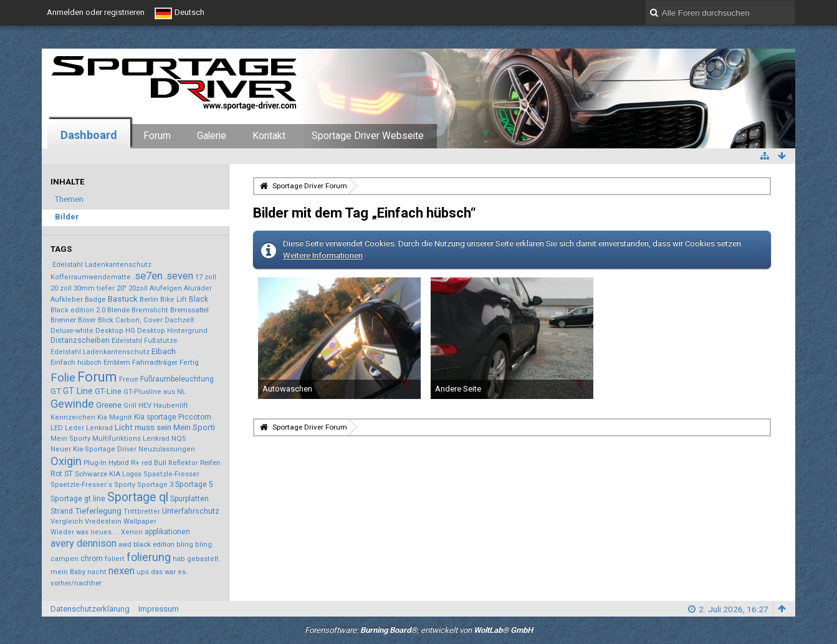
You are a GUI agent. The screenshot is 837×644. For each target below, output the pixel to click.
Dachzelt (179, 320)
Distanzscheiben (80, 340)
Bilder (67, 217)
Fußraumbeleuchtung (177, 379)
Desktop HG (115, 331)
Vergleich (67, 521)
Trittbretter (142, 512)
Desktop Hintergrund (172, 331)
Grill (130, 406)
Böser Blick (96, 320)
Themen (69, 199)
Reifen (210, 463)
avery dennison (84, 543)
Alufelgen (166, 288)
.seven (179, 276)
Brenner (63, 320)
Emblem (117, 362)
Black (198, 299)
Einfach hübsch (76, 362)
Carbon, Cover (139, 320)
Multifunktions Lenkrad (131, 439)
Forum (157, 136)
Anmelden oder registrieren (96, 12)
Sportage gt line (78, 499)
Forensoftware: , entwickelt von (419, 630)
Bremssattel (189, 310)
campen (65, 559)
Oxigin (66, 461)
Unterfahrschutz (191, 511)
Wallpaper (140, 521)
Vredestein (103, 521)
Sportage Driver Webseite (368, 136)
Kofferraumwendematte (91, 277)
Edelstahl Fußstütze (145, 341)
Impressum (159, 609)
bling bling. (195, 545)
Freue (129, 379)
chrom (92, 559)
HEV (145, 405)
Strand (62, 511)
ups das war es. (162, 572)
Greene (109, 405)
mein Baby (68, 572)
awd (125, 545)
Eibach (164, 351)
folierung (149, 557)
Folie (63, 378)
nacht (97, 572)
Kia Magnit (115, 417)
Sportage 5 (194, 484)
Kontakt (269, 136)
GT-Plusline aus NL (155, 392)
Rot (56, 474)
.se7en (148, 276)
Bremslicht (150, 310)
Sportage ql (138, 497)
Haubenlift (171, 406)
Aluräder (198, 288)
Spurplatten (189, 499)
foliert (115, 559)
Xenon (132, 532)
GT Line (78, 391)
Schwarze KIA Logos (108, 474)
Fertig (189, 363)
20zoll (138, 288)
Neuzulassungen (167, 449)
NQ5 (179, 438)
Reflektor (183, 463)
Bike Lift (174, 300)
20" (122, 288)
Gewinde (72, 404)
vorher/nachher (76, 583)
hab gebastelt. (197, 559)
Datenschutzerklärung (90, 609)
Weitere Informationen (323, 255)
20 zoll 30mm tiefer (83, 288)
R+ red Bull (149, 463)
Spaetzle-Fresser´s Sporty (93, 485)
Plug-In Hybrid (106, 463)
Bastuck (123, 299)
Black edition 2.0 (78, 310)
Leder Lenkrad (89, 428)
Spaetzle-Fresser (171, 474)
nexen (122, 571)
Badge (95, 300)
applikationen (167, 532)
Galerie (212, 136)
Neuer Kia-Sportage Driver (93, 449)
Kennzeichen (73, 417)
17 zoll (206, 277)
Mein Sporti (194, 427)
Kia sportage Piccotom (173, 417)
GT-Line (108, 391)
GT (56, 391)
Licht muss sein (143, 427)
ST (69, 473)
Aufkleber (67, 300)
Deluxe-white (72, 331)
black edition (154, 544)
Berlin (149, 299)
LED (57, 428)
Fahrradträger (155, 362)
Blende (118, 310)
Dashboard (89, 135)
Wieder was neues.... (85, 532)
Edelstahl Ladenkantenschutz (102, 265)
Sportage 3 (155, 485)
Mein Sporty (70, 439)
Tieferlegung (98, 511)
